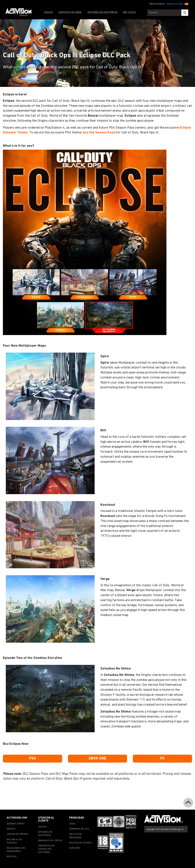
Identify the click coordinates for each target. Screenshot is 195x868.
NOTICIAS (12, 857)
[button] (187, 4)
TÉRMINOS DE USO (79, 829)
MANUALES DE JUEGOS (50, 841)
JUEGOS (48, 13)
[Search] (185, 13)
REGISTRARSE (157, 4)
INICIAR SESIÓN (175, 4)
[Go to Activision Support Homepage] (21, 13)
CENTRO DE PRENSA (17, 834)
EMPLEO (11, 829)
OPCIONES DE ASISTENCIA (102, 13)
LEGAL (72, 824)
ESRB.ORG (75, 848)
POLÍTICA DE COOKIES (80, 843)
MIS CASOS (130, 13)
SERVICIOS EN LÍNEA (70, 13)
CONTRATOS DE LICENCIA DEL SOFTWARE (46, 849)
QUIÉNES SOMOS (16, 824)
